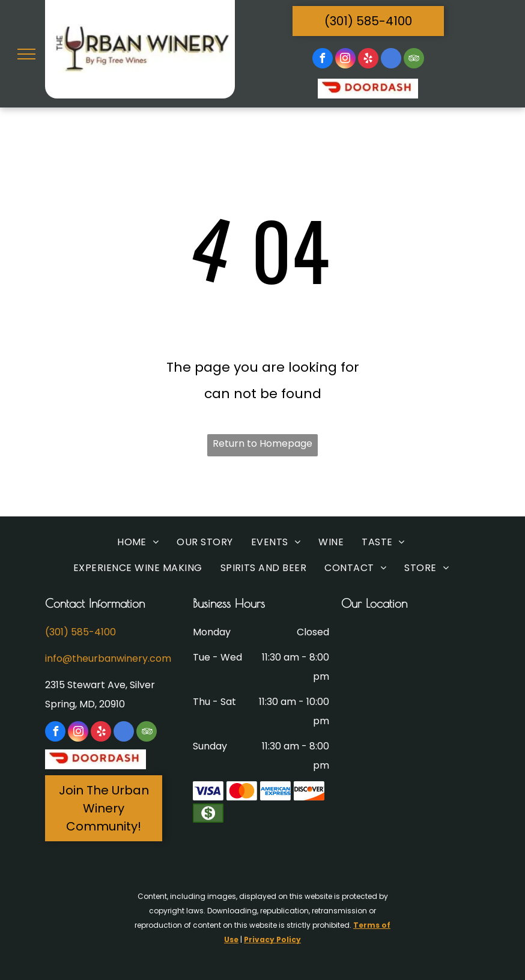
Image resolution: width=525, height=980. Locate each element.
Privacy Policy (272, 939)
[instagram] (345, 60)
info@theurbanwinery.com (108, 658)
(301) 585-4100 (80, 632)
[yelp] (368, 60)
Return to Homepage (262, 443)
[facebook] (323, 60)
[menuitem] (138, 543)
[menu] (26, 54)
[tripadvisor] (414, 60)
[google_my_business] (391, 60)
